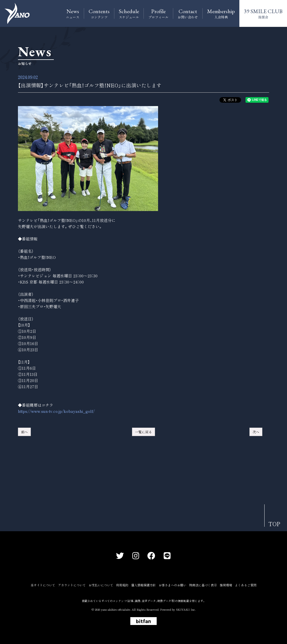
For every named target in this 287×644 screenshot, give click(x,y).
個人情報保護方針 (143, 585)
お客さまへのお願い (173, 585)
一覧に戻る (143, 432)
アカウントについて (72, 585)
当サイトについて (43, 585)
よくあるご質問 (246, 585)
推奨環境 (226, 585)
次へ (256, 432)
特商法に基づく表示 (203, 585)
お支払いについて (101, 585)
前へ (24, 432)
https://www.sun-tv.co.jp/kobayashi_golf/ (56, 411)
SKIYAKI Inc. (186, 609)
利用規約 (122, 585)
